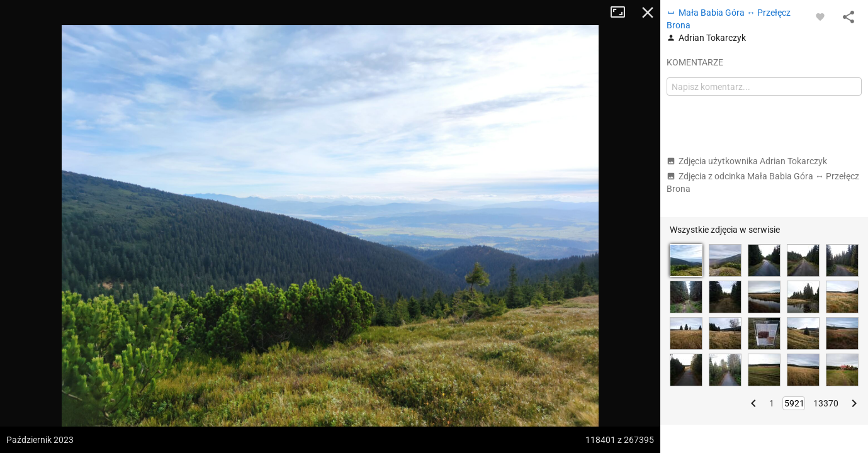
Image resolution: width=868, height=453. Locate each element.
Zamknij (648, 13)
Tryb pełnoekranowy (623, 13)
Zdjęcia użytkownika (747, 161)
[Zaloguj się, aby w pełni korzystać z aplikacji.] (820, 16)
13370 (826, 403)
